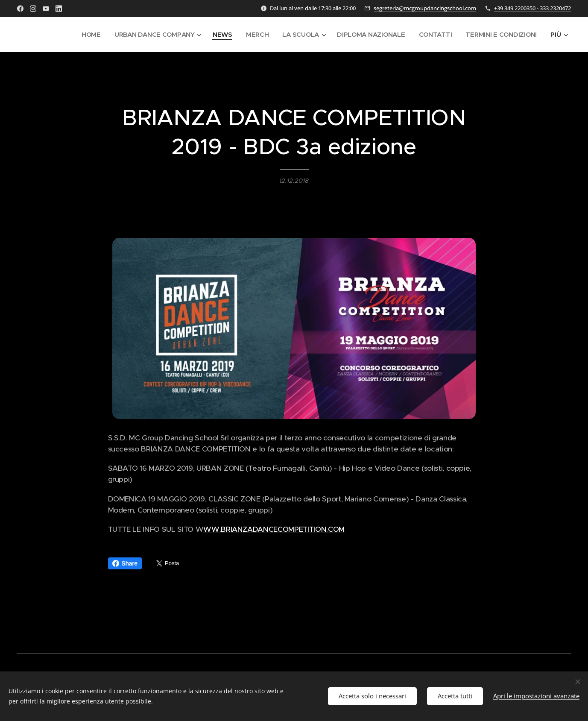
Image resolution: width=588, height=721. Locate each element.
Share (125, 563)
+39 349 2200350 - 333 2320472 (532, 8)
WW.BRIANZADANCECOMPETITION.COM (274, 530)
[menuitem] (84, 35)
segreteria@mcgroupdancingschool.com (425, 8)
